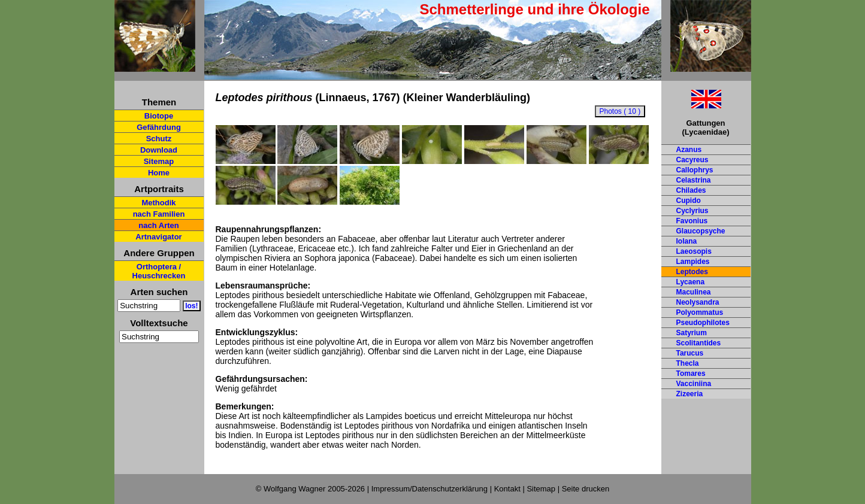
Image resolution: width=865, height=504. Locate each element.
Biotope (159, 116)
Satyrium (692, 333)
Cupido (689, 201)
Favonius (692, 221)
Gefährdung (159, 127)
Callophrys (695, 170)
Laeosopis (694, 251)
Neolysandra (698, 302)
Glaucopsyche (701, 231)
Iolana (687, 241)
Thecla (688, 363)
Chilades (691, 190)
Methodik (158, 203)
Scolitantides (699, 343)
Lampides (693, 262)
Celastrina (694, 180)
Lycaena (691, 282)
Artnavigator (158, 237)
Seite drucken (586, 489)
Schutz (159, 139)
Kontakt (507, 489)
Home (159, 173)
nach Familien (159, 214)
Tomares (691, 374)
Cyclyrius (692, 211)
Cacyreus (692, 160)
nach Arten (158, 225)
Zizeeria (690, 394)
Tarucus (690, 353)
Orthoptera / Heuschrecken (159, 271)
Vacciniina (694, 384)
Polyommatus (700, 312)
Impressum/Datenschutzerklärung (430, 489)
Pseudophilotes (703, 323)
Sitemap (159, 161)
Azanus (689, 150)
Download (159, 150)
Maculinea (694, 292)
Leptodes (692, 272)
